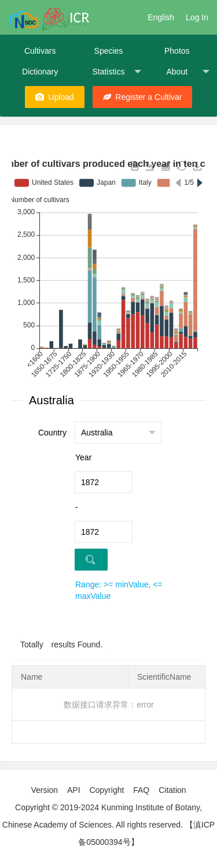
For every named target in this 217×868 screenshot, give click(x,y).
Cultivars (40, 51)
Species (109, 51)
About (187, 72)
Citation (172, 790)
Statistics (116, 72)
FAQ (141, 790)
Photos (177, 51)
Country (52, 433)
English (161, 17)
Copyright (106, 790)
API (74, 790)
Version (44, 790)
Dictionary (40, 72)
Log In (197, 17)
